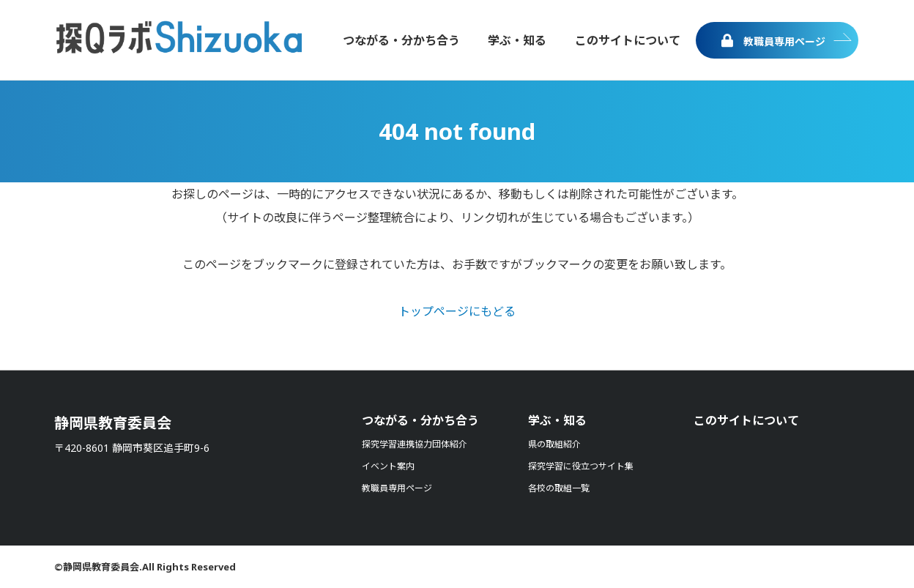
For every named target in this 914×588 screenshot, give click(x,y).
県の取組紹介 (554, 444)
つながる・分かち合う (420, 420)
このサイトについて (746, 420)
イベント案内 (388, 466)
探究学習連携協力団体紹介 (415, 444)
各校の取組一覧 (559, 488)
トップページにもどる (457, 311)
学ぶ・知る (557, 420)
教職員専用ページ (773, 41)
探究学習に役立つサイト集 (581, 466)
